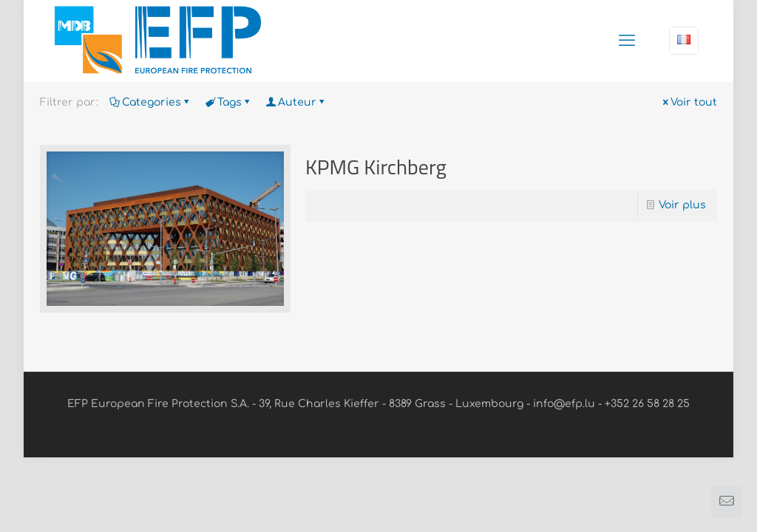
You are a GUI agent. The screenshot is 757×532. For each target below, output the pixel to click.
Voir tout (689, 102)
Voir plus (682, 205)
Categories (150, 102)
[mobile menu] (627, 41)
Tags (228, 102)
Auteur (296, 102)
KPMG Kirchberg (376, 167)
